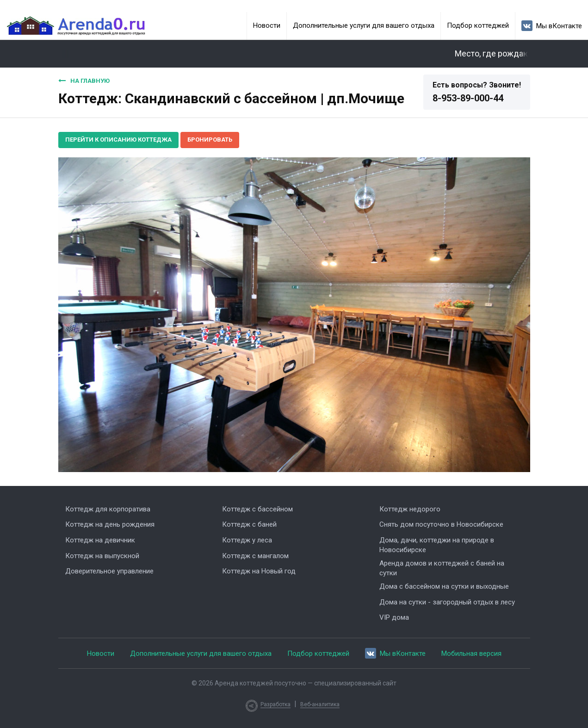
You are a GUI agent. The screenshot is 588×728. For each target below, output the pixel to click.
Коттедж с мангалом (255, 556)
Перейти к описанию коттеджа (118, 140)
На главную (84, 81)
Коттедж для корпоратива (108, 509)
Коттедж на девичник (100, 540)
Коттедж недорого (410, 509)
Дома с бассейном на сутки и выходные (444, 586)
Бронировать (210, 140)
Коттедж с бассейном (257, 509)
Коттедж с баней (249, 524)
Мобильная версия (471, 653)
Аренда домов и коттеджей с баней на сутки (442, 568)
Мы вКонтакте (552, 26)
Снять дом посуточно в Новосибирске (441, 524)
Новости (267, 25)
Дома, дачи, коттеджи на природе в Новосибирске (437, 545)
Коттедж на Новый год (259, 571)
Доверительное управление (109, 571)
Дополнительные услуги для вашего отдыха (364, 25)
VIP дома (394, 617)
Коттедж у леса (247, 540)
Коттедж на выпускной (102, 556)
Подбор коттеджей (478, 25)
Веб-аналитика (320, 704)
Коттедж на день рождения (110, 524)
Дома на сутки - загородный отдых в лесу (447, 602)
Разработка (275, 704)
